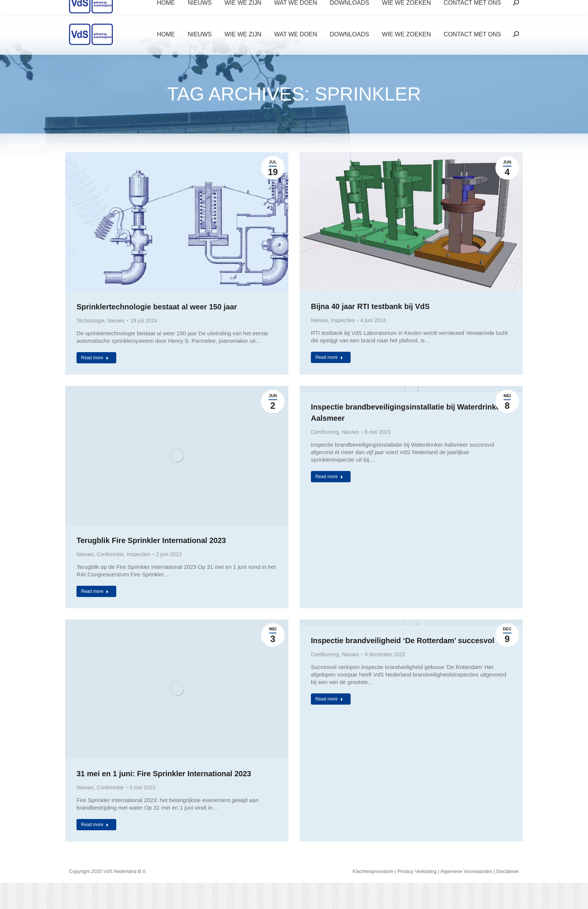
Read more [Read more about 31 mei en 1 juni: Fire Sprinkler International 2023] (95, 825)
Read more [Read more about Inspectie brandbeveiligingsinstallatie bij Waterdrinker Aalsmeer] (329, 477)
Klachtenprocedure (373, 871)
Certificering (325, 432)
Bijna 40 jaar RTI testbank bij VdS (370, 306)
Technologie (91, 321)
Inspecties (343, 320)
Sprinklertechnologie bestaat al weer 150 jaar (157, 307)
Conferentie (110, 554)
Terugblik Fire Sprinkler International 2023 (151, 540)
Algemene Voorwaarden (466, 871)
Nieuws (116, 321)
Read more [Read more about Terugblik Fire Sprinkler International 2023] (95, 591)
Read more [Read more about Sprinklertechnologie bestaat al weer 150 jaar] (95, 358)
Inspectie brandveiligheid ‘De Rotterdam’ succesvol (403, 640)
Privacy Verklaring (417, 871)
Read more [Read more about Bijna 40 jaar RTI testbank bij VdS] (329, 357)
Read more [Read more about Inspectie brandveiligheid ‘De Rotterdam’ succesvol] (329, 699)
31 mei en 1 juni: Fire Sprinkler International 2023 (164, 774)
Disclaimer (508, 871)
